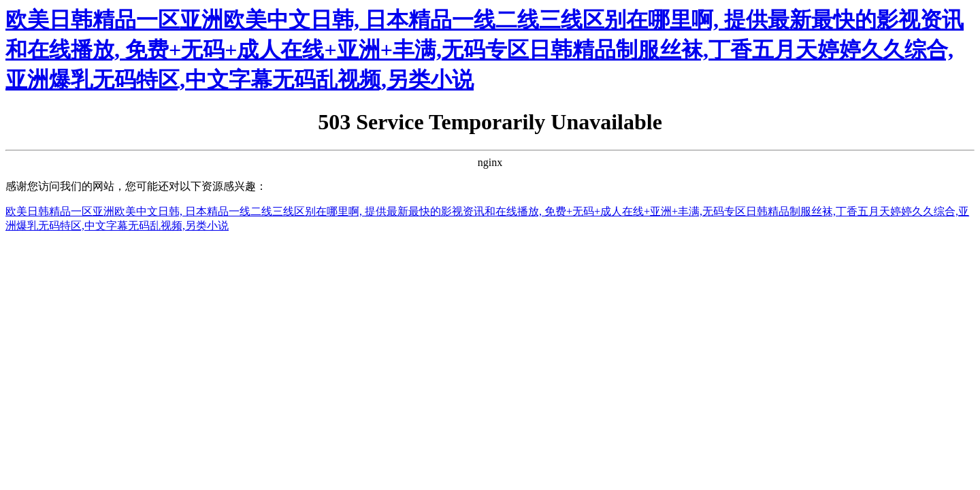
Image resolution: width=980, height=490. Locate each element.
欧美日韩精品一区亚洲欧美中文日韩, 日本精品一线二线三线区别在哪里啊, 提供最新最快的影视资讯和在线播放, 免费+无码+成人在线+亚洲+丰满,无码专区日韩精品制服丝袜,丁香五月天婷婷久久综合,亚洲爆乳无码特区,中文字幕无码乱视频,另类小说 (485, 50)
